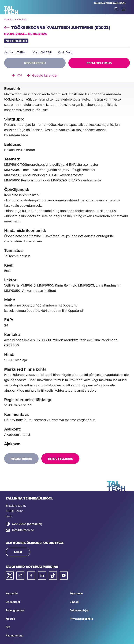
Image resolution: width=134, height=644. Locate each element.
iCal (19, 75)
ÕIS (8, 627)
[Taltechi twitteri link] (10, 576)
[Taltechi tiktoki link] (53, 576)
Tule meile (76, 594)
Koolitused (21, 20)
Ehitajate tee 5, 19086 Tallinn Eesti (16, 511)
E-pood (74, 602)
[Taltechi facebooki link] (31, 576)
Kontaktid (12, 594)
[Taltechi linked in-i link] (42, 576)
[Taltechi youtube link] (64, 576)
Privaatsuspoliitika (81, 619)
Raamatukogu (14, 636)
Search (116, 9)
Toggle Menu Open (124, 9)
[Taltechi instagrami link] (20, 576)
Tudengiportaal (15, 610)
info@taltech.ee (23, 530)
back (7, 27)
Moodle (10, 619)
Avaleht (8, 20)
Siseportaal (13, 602)
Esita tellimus (99, 63)
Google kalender (45, 76)
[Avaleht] (11, 10)
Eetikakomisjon (79, 610)
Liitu (18, 552)
